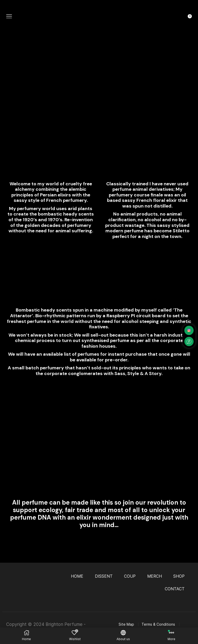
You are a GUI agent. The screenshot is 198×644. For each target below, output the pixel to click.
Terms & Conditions (158, 624)
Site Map (126, 624)
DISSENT (102, 576)
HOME (76, 576)
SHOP (179, 576)
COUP (129, 576)
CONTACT (175, 589)
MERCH (154, 576)
